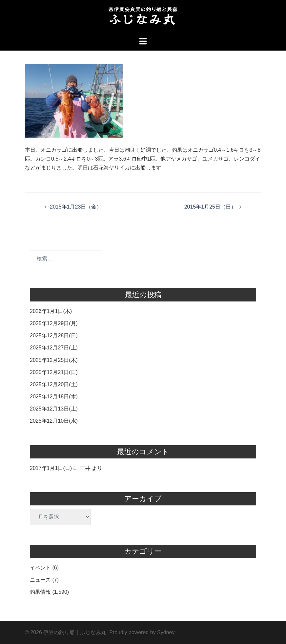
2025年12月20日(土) (54, 384)
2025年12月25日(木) (54, 360)
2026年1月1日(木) (51, 311)
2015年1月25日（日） (210, 207)
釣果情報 (40, 592)
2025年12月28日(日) (54, 335)
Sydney (166, 632)
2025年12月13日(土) (54, 409)
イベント (40, 568)
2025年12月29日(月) (54, 323)
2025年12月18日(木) (54, 397)
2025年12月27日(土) (54, 348)
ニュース (40, 580)
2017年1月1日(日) (51, 468)
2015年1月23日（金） (76, 207)
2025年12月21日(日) (54, 372)
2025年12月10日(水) (54, 421)
